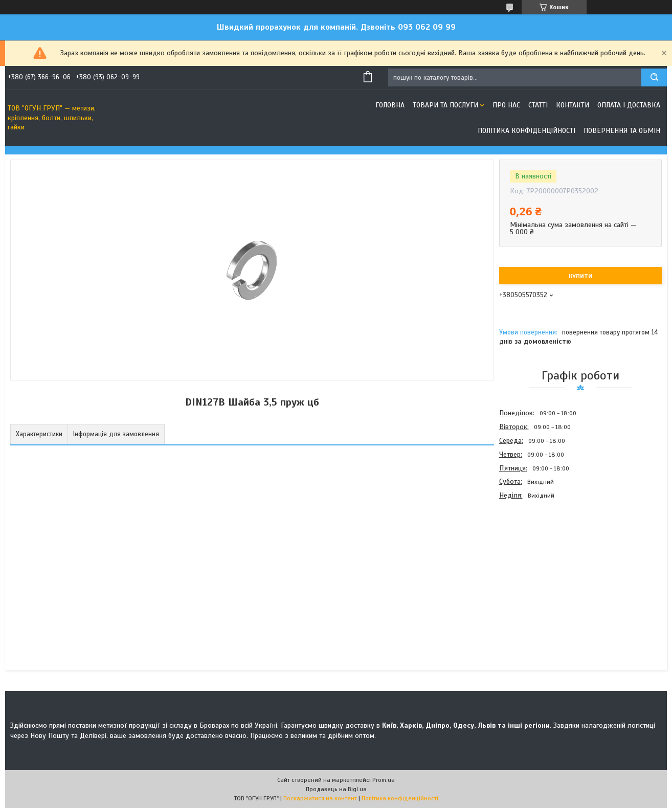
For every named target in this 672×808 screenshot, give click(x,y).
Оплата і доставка (629, 105)
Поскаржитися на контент (320, 798)
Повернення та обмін (622, 131)
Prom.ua (384, 780)
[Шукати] (654, 77)
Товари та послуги (445, 105)
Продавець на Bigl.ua (336, 789)
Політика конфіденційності (527, 131)
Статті (538, 105)
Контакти (573, 105)
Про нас (506, 105)
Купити (580, 276)
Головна (390, 105)
